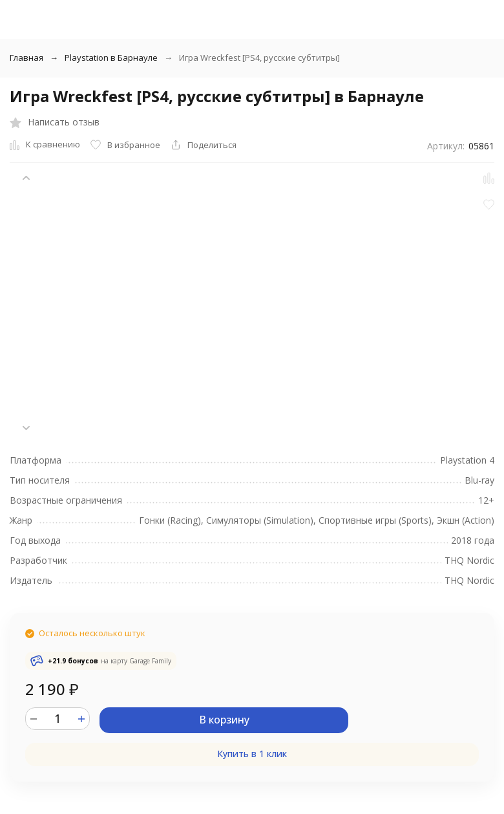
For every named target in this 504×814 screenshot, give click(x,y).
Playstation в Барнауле (111, 58)
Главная (26, 58)
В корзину (224, 720)
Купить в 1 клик (252, 754)
